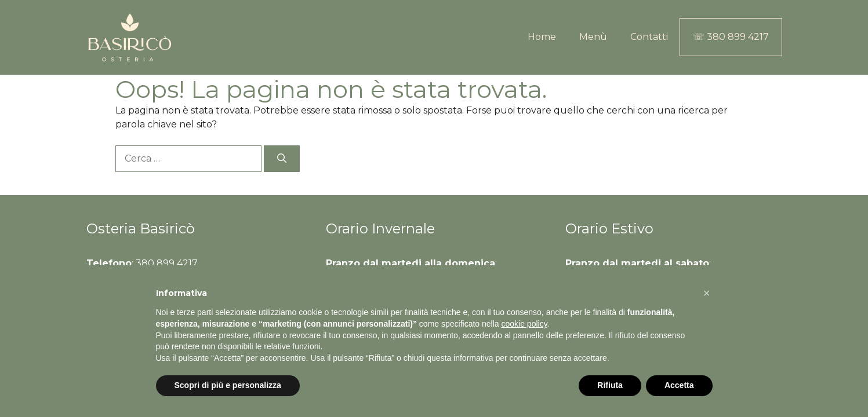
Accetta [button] (679, 385)
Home (542, 37)
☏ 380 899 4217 (731, 37)
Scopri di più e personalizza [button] (228, 385)
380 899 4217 (167, 263)
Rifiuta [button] (610, 385)
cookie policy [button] (524, 324)
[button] (707, 293)
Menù (593, 37)
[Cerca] (282, 159)
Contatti (649, 37)
